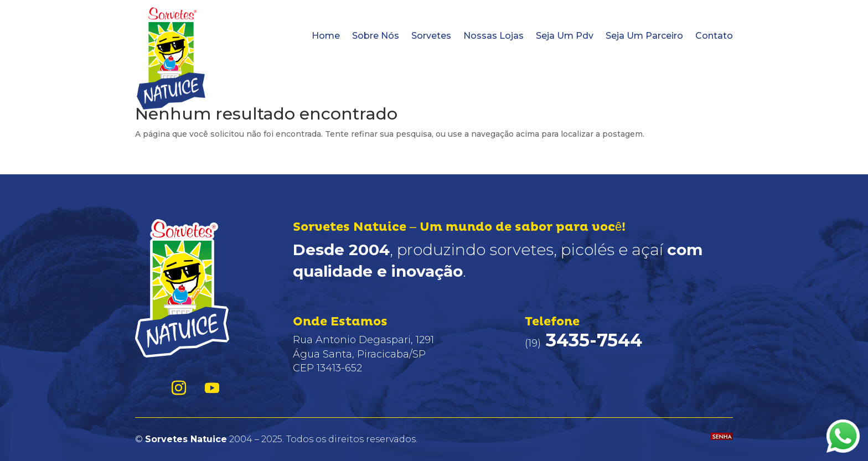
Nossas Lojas (494, 36)
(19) (583, 343)
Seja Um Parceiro (644, 36)
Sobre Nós (376, 36)
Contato (714, 36)
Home (326, 36)
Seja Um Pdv (565, 36)
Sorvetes (431, 36)
